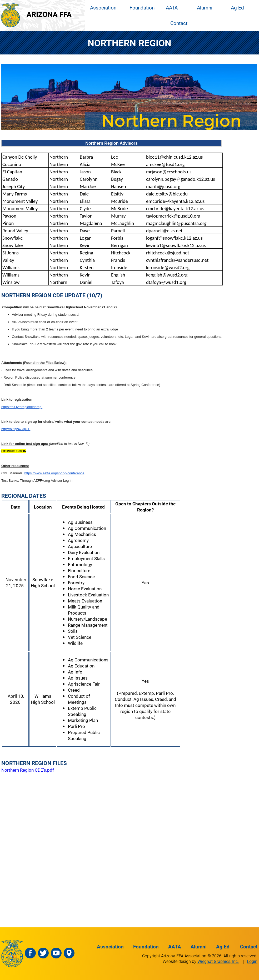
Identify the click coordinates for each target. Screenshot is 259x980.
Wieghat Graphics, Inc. (218, 961)
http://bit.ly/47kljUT (16, 429)
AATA (172, 7)
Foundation (142, 7)
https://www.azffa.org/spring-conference (54, 473)
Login (252, 961)
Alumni (205, 7)
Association (103, 7)
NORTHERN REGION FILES (34, 763)
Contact (179, 23)
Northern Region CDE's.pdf (28, 770)
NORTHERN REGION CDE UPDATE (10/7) (52, 295)
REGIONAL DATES (24, 496)
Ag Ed (237, 7)
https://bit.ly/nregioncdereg (22, 407)
